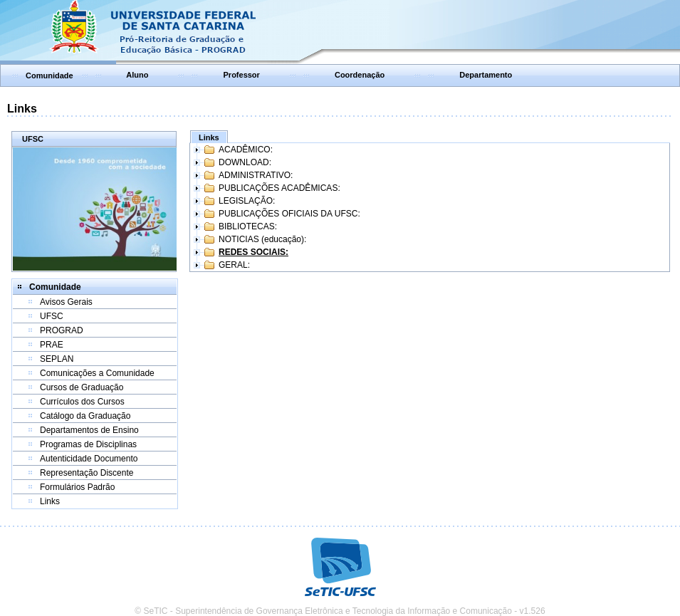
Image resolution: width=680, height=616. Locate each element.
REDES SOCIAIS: (253, 252)
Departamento (486, 75)
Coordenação (360, 75)
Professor (242, 75)
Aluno (137, 75)
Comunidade (49, 75)
